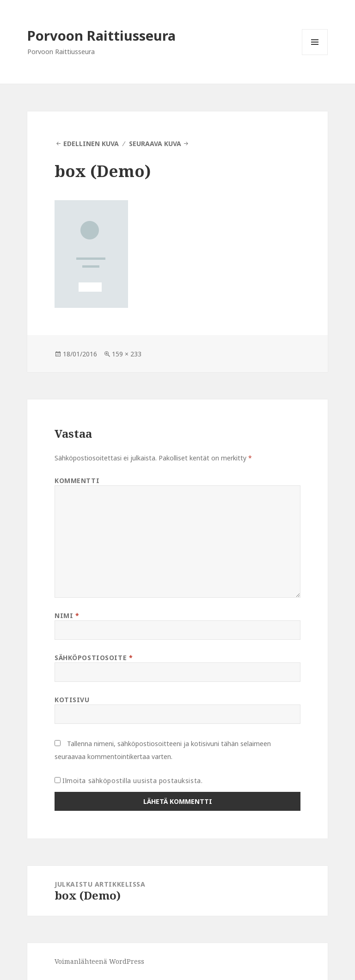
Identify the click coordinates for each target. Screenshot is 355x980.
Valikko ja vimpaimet (315, 55)
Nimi (67, 616)
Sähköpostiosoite (94, 658)
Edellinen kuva (91, 144)
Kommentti (77, 481)
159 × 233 (127, 354)
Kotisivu (72, 700)
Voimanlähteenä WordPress (99, 961)
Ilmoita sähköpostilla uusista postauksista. (132, 781)
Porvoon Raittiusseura (101, 35)
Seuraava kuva (155, 144)
